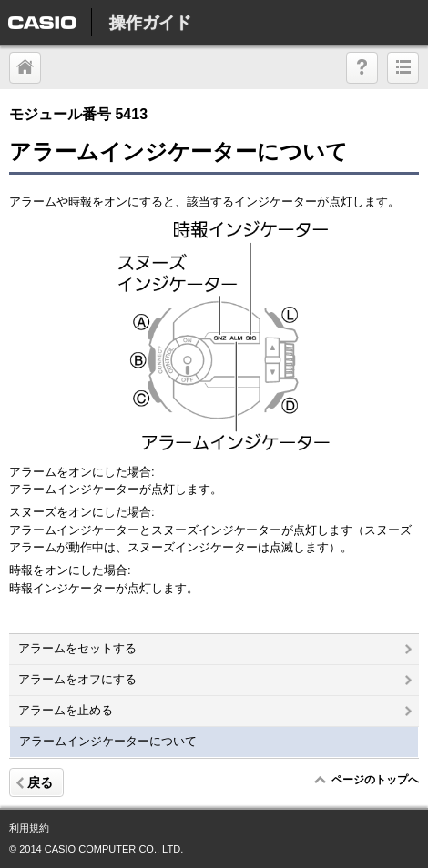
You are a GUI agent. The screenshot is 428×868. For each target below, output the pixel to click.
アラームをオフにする (215, 679)
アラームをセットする (215, 648)
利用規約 (29, 828)
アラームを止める (215, 710)
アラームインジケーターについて (108, 741)
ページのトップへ (375, 780)
